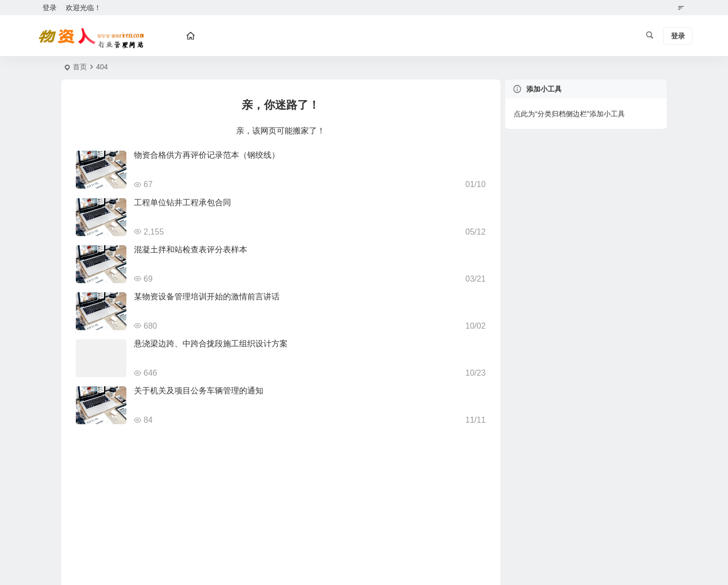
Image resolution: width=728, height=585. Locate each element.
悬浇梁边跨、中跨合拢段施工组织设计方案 (211, 344)
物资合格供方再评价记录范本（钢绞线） (207, 155)
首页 (80, 67)
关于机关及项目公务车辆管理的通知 (199, 391)
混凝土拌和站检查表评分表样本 (191, 250)
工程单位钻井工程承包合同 (183, 202)
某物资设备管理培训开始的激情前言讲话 (207, 297)
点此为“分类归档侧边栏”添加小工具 (569, 114)
